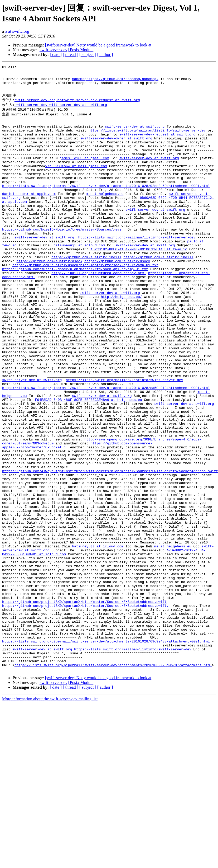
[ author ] (105, 55)
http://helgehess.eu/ (121, 340)
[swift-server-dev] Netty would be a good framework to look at (98, 45)
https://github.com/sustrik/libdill (86, 292)
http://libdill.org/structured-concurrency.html (99, 311)
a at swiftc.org (17, 31)
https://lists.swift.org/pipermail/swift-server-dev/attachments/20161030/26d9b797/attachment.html (113, 782)
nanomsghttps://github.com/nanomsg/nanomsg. (115, 82)
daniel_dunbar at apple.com (29, 216)
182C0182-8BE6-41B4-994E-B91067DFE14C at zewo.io (139, 283)
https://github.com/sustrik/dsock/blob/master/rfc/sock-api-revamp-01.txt (85, 302)
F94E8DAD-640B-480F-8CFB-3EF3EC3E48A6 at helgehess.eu (89, 463)
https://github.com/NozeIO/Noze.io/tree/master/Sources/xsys (62, 259)
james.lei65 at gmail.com (84, 173)
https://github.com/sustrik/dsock (50, 297)
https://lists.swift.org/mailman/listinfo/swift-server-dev (147, 140)
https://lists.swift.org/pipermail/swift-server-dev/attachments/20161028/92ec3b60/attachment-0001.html (106, 207)
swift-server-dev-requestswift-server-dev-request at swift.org (77, 106)
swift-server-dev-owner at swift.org (116, 150)
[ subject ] (88, 55)
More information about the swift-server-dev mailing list (50, 816)
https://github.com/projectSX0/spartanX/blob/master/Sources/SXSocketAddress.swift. (85, 711)
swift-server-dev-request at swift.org (158, 145)
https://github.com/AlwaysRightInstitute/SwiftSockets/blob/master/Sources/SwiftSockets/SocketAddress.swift (110, 549)
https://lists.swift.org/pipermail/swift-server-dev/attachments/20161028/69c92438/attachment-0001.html (106, 753)
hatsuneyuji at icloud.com (79, 278)
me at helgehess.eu (105, 216)
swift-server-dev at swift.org (135, 135)
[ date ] (56, 55)
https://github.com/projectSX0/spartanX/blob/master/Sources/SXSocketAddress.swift (84, 706)
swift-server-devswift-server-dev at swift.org (61, 111)
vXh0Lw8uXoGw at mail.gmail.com (76, 183)
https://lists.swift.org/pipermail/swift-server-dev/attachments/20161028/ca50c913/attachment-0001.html (106, 449)
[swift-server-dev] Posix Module (66, 50)
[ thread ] (71, 55)
